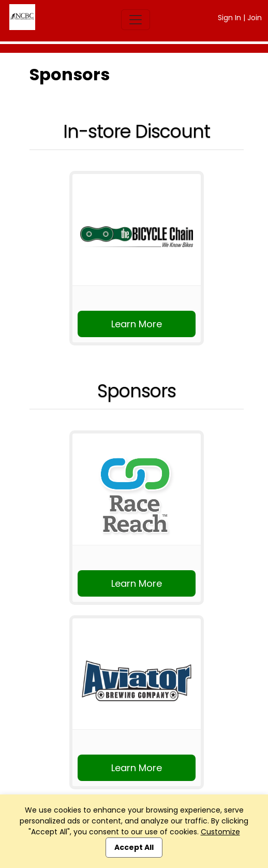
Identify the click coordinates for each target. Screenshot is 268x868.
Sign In (229, 18)
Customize (220, 832)
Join (255, 18)
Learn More (137, 324)
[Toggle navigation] (136, 20)
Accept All (134, 847)
